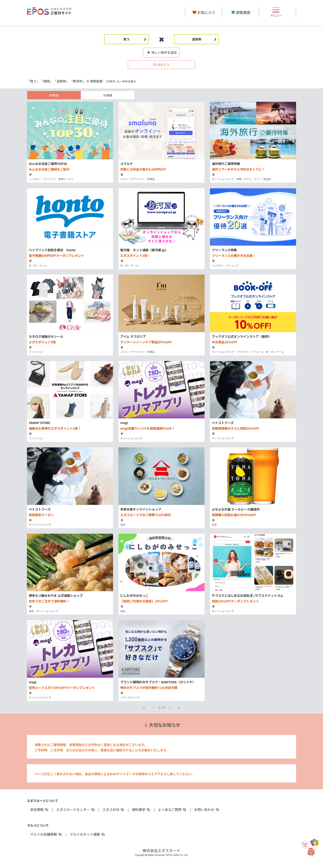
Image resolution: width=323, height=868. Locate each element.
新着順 (54, 95)
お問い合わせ (207, 809)
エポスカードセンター (76, 809)
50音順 (108, 95)
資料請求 (141, 809)
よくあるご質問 (172, 809)
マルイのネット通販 (87, 834)
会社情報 (39, 809)
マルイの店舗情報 (46, 834)
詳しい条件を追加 (162, 52)
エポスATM (114, 809)
